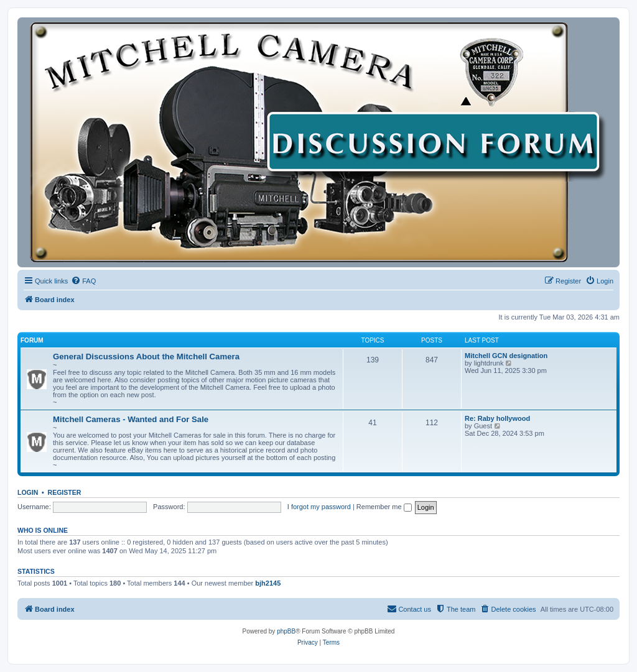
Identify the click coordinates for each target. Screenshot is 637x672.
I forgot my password (319, 507)
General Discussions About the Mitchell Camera (146, 357)
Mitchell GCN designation (506, 356)
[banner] (318, 142)
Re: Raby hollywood (497, 418)
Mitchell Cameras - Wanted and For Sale (131, 419)
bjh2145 (268, 583)
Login (28, 492)
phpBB (286, 631)
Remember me (384, 507)
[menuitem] (83, 281)
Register (65, 492)
